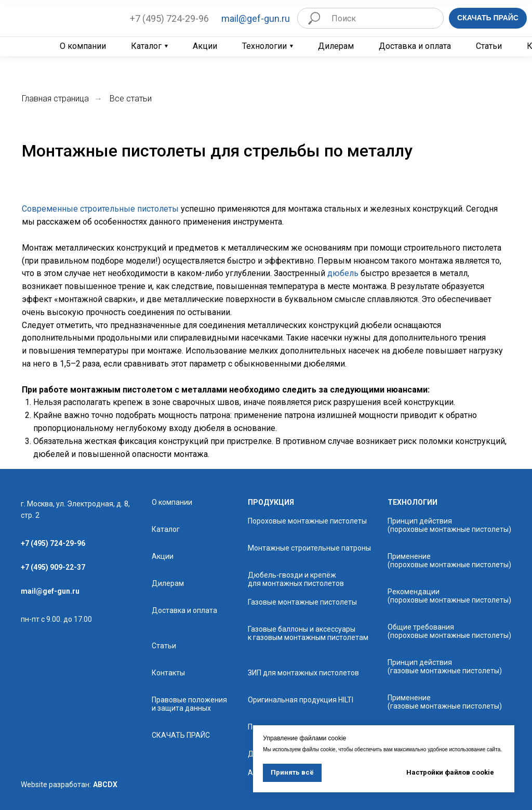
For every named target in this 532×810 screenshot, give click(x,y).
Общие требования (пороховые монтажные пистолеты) (449, 631)
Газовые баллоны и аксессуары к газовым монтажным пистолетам (308, 633)
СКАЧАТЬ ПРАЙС (181, 735)
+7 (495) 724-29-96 (169, 18)
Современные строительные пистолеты (100, 209)
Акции (205, 46)
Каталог (146, 46)
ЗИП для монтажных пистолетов (303, 673)
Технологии (264, 46)
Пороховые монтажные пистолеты (307, 521)
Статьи (489, 46)
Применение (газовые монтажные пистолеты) (445, 702)
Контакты (168, 673)
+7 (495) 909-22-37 (53, 567)
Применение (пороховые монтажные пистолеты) (449, 560)
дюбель (343, 273)
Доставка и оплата (415, 46)
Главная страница (55, 99)
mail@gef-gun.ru (256, 18)
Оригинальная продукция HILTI (301, 700)
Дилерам (336, 46)
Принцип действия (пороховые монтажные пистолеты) (449, 525)
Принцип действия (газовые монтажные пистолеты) (445, 667)
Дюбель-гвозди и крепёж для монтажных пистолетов (296, 579)
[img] (62, 18)
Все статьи (131, 99)
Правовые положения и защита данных (189, 704)
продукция (271, 502)
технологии (413, 502)
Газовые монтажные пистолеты (302, 602)
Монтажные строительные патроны (309, 548)
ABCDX (105, 785)
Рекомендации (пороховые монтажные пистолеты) (449, 596)
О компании (83, 46)
